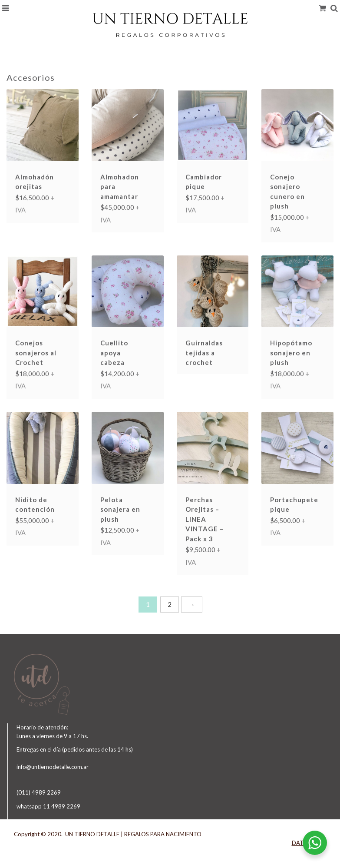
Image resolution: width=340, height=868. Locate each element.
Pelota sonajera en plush (120, 509)
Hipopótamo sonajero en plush (291, 353)
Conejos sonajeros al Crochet (36, 353)
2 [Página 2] (170, 604)
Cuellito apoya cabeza (114, 353)
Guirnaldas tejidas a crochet (204, 353)
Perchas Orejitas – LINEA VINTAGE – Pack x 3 (205, 519)
